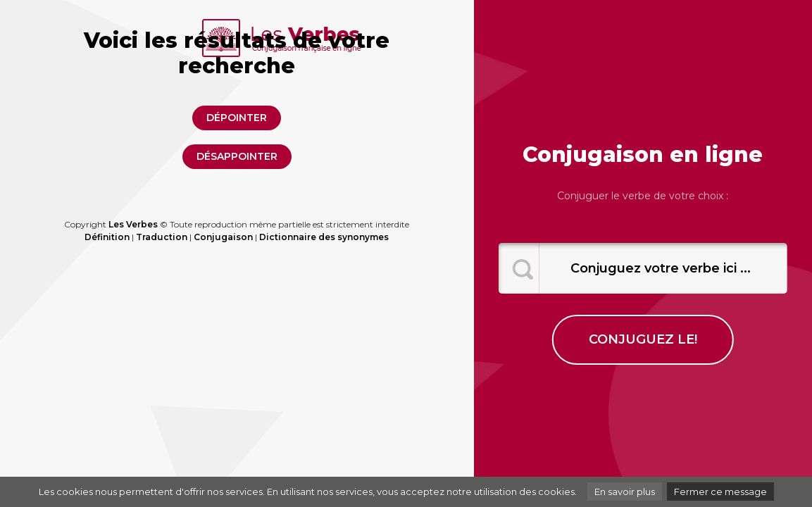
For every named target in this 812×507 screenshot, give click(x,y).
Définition (107, 237)
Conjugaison (223, 237)
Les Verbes (133, 224)
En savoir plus (625, 492)
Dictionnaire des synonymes (324, 237)
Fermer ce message (720, 492)
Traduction (162, 237)
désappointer (237, 156)
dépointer (237, 118)
